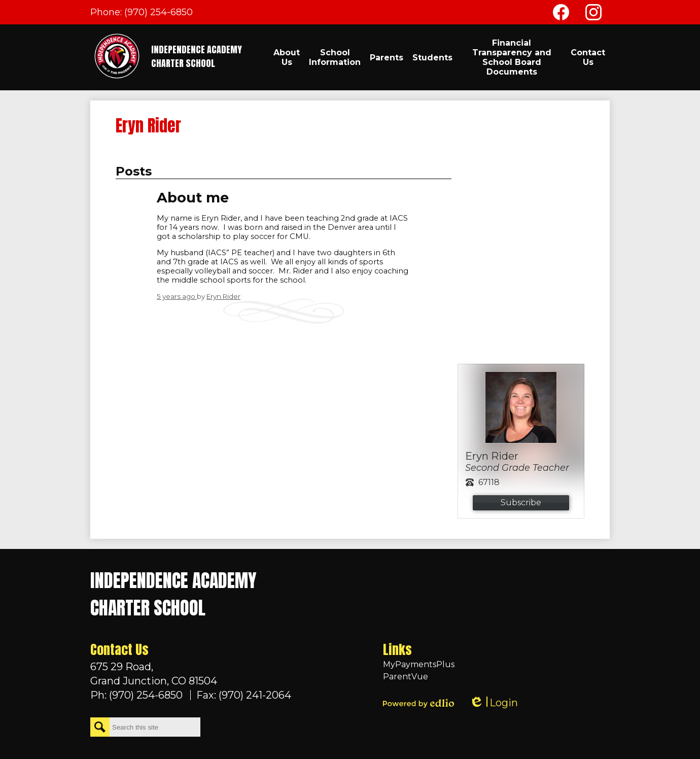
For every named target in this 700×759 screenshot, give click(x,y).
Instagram (593, 14)
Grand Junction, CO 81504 (191, 673)
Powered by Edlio (418, 703)
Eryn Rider (223, 296)
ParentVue (406, 677)
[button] (287, 57)
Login (494, 703)
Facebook (561, 14)
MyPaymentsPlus (419, 664)
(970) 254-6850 (159, 12)
